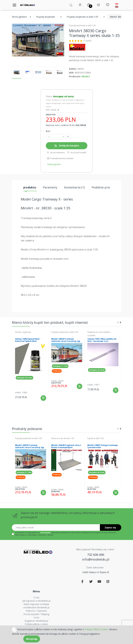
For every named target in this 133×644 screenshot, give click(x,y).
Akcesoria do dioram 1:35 (63, 438)
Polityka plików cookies (36, 624)
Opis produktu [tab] (26, 187)
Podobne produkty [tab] (104, 187)
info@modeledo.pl (96, 559)
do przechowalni (77, 152)
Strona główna (19, 17)
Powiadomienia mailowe (60, 158)
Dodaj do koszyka (66, 146)
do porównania (56, 152)
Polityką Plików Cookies (96, 629)
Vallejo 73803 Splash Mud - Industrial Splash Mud (28, 340)
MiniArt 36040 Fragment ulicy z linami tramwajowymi (66, 446)
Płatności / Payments (36, 611)
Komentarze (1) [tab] (74, 187)
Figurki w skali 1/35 (96, 438)
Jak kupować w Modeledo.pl (36, 601)
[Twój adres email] (56, 527)
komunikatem (45, 532)
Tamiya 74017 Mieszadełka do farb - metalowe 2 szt (102, 340)
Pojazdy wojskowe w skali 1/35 (82, 17)
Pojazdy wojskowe (46, 17)
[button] (71, 5)
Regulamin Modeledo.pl (36, 621)
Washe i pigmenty (23, 332)
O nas (36, 597)
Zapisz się (110, 527)
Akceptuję (32, 639)
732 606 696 (96, 555)
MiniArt (86, 76)
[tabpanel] (31, 366)
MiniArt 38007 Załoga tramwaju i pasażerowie (103, 446)
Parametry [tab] (50, 187)
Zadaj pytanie (54, 164)
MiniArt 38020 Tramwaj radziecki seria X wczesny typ (66, 340)
